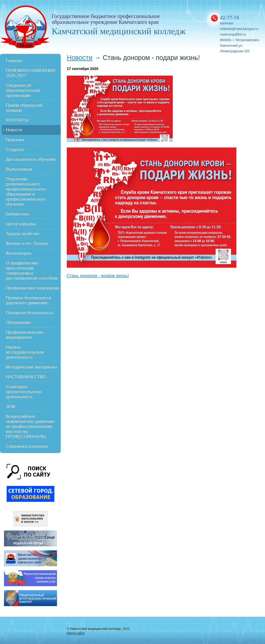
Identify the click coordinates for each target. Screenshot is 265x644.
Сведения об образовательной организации (23, 90)
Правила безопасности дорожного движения (28, 300)
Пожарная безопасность (30, 313)
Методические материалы (32, 367)
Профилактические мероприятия (25, 335)
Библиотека (17, 214)
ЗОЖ (11, 406)
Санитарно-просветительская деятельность (24, 392)
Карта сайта (76, 633)
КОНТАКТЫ (17, 120)
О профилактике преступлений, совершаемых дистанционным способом (32, 271)
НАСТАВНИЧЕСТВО (26, 377)
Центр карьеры (21, 224)
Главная (14, 61)
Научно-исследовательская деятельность (25, 352)
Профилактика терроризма (33, 288)
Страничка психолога (27, 446)
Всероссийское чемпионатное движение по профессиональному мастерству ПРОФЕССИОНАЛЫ (30, 426)
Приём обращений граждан (24, 108)
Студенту (15, 149)
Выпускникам (19, 169)
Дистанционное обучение (31, 159)
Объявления (18, 322)
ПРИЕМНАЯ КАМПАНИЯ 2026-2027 (30, 73)
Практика (15, 140)
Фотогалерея (19, 253)
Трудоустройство (23, 234)
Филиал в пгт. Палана (27, 243)
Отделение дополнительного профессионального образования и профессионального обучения (26, 192)
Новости (14, 130)
